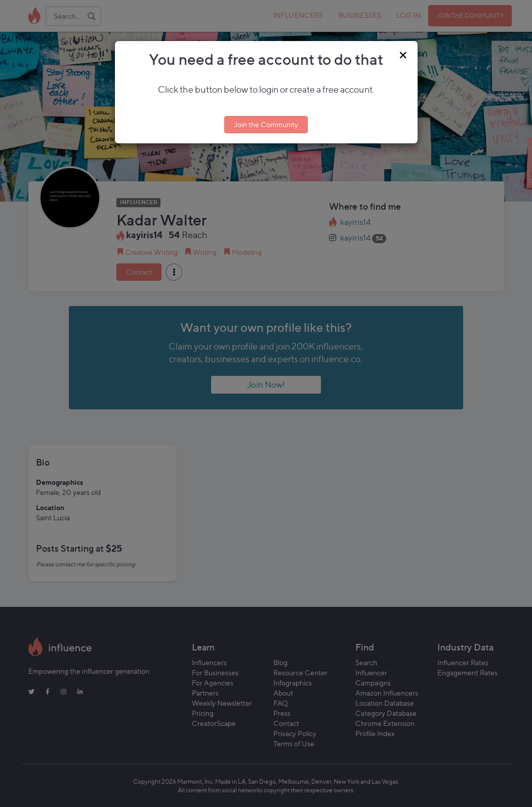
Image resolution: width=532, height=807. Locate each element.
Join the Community (266, 124)
